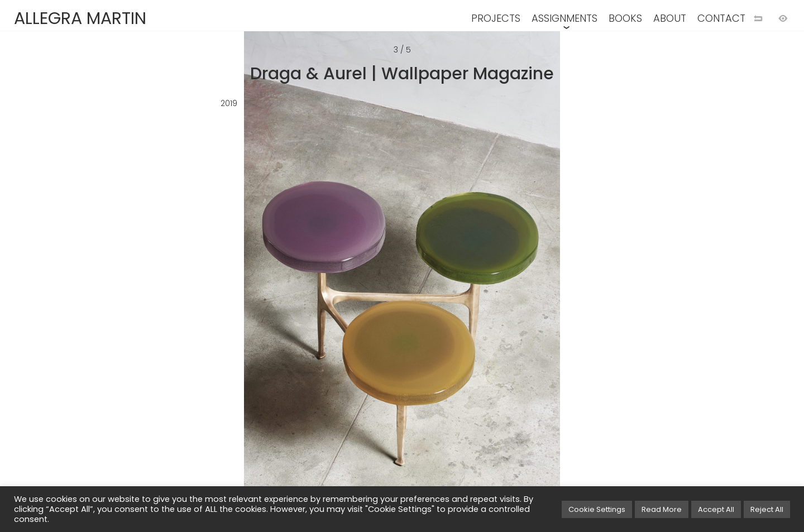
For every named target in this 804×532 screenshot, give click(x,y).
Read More (662, 509)
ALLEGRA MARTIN (80, 18)
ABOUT (670, 18)
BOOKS (625, 18)
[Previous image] (201, 284)
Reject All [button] (767, 509)
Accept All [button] (716, 509)
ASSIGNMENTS (564, 18)
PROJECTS (496, 18)
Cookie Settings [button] (597, 509)
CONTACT (721, 18)
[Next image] (603, 284)
